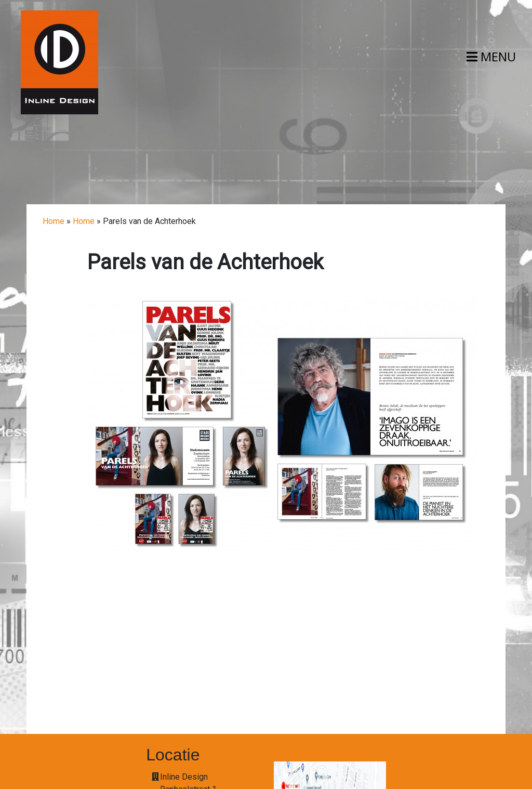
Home (54, 221)
